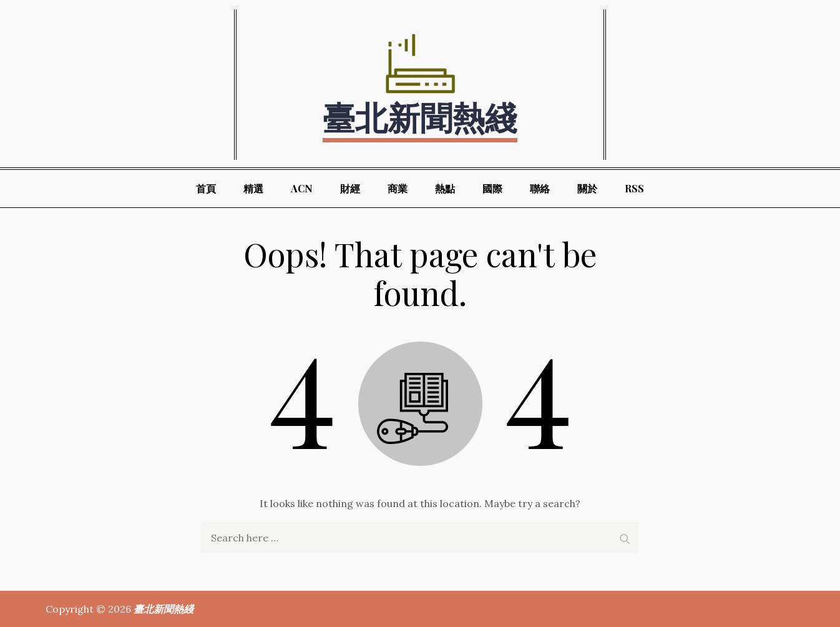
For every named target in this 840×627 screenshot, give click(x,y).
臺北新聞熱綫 (420, 116)
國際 (492, 188)
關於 (587, 188)
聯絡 (540, 188)
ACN (302, 188)
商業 (398, 188)
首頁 (206, 188)
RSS (634, 188)
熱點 (445, 188)
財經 (350, 188)
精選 (253, 188)
